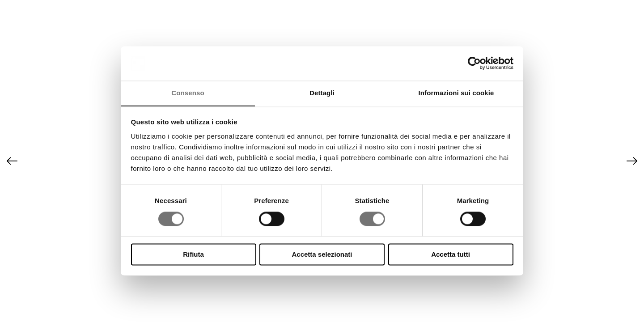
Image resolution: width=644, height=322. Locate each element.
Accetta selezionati (322, 254)
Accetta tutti (451, 254)
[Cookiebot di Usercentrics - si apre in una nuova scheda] (474, 64)
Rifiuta (193, 254)
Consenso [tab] (188, 93)
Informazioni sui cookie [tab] (456, 93)
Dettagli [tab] (322, 93)
